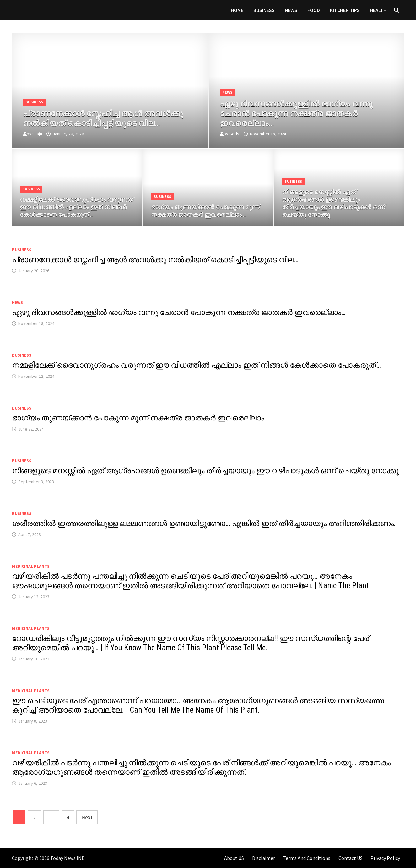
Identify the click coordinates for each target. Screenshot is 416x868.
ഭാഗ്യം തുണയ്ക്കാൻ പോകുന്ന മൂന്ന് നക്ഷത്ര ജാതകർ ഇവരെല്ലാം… (140, 418)
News (291, 10)
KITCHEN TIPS (345, 10)
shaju (37, 134)
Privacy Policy (385, 858)
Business (264, 10)
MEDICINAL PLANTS (31, 566)
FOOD (314, 10)
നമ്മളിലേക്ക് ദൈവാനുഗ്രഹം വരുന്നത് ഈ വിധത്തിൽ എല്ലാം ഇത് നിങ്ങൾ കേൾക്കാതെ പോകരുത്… (196, 365)
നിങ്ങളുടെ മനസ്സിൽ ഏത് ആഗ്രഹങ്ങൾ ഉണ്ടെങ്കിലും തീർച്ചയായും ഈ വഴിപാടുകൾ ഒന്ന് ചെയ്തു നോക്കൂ (205, 471)
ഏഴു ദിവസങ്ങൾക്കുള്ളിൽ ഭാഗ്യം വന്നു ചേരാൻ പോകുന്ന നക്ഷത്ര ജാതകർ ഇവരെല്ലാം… (179, 312)
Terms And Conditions (307, 858)
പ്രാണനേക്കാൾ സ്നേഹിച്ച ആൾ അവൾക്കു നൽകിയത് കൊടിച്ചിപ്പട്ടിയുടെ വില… (155, 260)
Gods (234, 134)
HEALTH (378, 10)
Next (87, 817)
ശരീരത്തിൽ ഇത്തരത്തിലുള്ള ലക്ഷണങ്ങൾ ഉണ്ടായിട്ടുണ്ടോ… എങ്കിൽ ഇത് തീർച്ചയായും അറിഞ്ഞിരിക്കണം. (204, 523)
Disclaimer (264, 858)
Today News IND (68, 858)
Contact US (351, 858)
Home (237, 10)
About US (234, 858)
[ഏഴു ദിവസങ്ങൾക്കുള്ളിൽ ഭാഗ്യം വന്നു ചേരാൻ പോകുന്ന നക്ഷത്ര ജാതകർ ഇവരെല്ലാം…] (307, 112)
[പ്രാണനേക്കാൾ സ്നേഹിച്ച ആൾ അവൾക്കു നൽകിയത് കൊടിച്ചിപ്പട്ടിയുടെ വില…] (110, 117)
